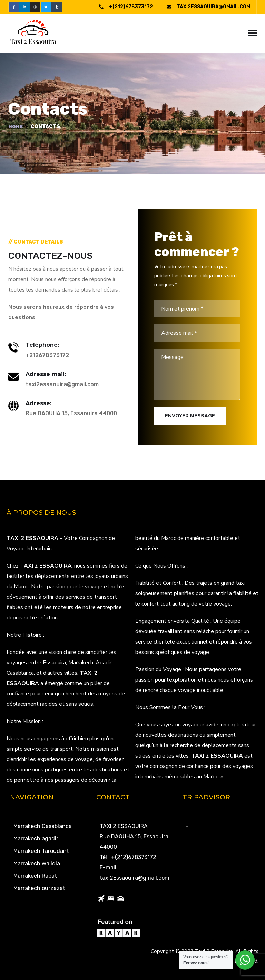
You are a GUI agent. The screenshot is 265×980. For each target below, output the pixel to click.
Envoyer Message (190, 416)
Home (16, 127)
